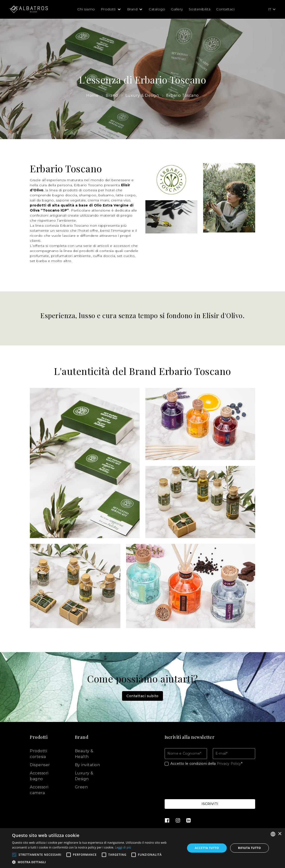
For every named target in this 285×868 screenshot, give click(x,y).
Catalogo (157, 9)
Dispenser (40, 765)
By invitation (87, 765)
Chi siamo (86, 9)
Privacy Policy (229, 764)
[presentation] (201, 784)
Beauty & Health (84, 754)
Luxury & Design (84, 776)
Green (81, 787)
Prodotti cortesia (38, 754)
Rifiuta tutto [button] (249, 848)
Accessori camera (39, 790)
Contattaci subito (142, 696)
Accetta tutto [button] (207, 848)
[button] (96, 862)
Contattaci (225, 9)
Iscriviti (210, 804)
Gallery (177, 9)
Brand (132, 9)
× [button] (280, 834)
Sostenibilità (200, 9)
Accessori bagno (39, 776)
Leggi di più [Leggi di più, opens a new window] (123, 847)
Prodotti (108, 9)
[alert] (142, 848)
